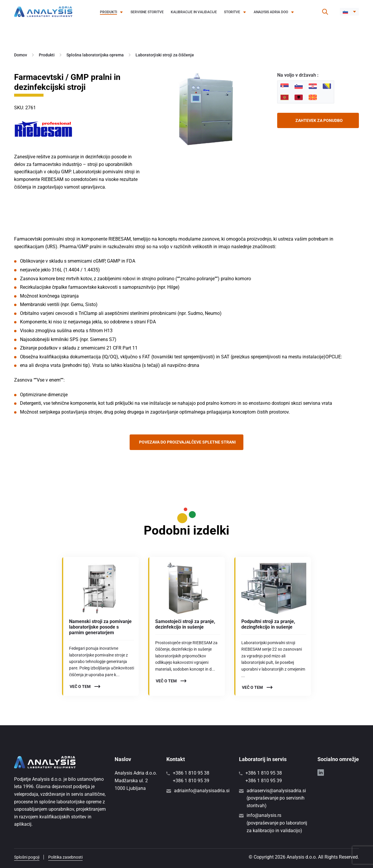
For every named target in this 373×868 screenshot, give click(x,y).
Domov (21, 55)
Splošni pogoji (27, 857)
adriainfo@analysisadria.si (202, 791)
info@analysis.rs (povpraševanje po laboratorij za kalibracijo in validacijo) (277, 823)
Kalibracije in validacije (194, 12)
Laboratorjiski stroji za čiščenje (165, 55)
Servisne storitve (147, 12)
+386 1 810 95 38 (191, 773)
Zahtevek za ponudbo (319, 120)
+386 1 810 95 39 (191, 781)
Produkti (108, 12)
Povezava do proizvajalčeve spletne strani (187, 442)
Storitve (232, 12)
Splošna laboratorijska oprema (95, 55)
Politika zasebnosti (65, 857)
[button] (349, 12)
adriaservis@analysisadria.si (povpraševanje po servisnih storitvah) (276, 798)
